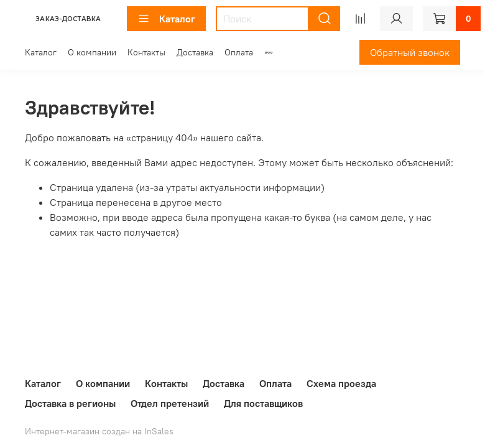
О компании (92, 52)
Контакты (146, 52)
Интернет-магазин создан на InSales (99, 431)
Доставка (195, 52)
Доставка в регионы (70, 403)
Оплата (239, 52)
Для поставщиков (263, 403)
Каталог (166, 19)
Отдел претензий (170, 403)
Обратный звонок (410, 52)
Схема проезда (341, 383)
